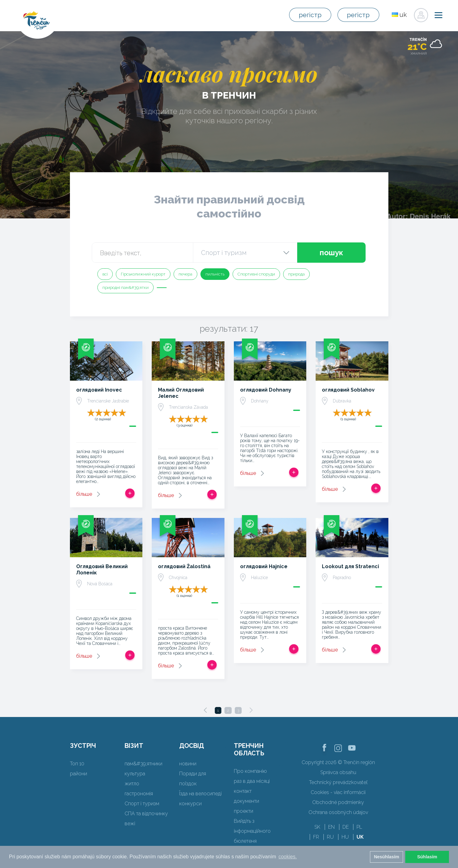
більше (84, 494)
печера (185, 274)
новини (188, 764)
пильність (215, 274)
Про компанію (250, 771)
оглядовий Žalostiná (184, 566)
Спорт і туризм (142, 804)
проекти (244, 811)
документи (246, 801)
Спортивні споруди (256, 274)
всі (105, 274)
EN (331, 827)
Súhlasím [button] (427, 857)
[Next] (251, 710)
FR (316, 837)
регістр (310, 15)
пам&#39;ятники (143, 764)
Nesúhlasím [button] (387, 857)
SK (317, 827)
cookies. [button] (288, 857)
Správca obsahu (338, 772)
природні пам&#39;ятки (126, 288)
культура (135, 774)
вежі (130, 824)
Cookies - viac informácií (338, 792)
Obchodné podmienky (338, 802)
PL (359, 827)
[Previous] (205, 710)
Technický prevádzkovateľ (338, 782)
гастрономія (139, 794)
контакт (243, 791)
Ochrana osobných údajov (338, 812)
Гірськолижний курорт (143, 274)
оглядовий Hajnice (264, 566)
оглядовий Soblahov (348, 390)
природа (296, 274)
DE (346, 827)
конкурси (190, 804)
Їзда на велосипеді (200, 794)
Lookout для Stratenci (350, 566)
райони (79, 774)
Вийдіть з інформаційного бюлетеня (252, 831)
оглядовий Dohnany (266, 390)
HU (345, 837)
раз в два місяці (252, 781)
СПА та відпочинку (146, 814)
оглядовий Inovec (99, 390)
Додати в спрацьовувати (130, 493)
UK (360, 837)
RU (330, 837)
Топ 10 (77, 764)
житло (132, 784)
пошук (331, 253)
